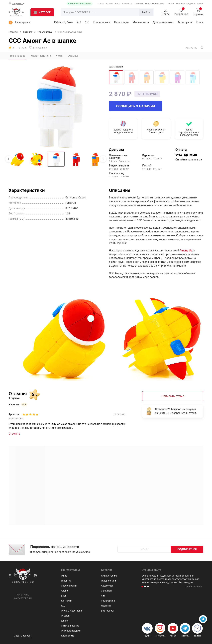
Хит (103, 596)
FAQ (63, 606)
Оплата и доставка (155, 3)
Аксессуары (185, 22)
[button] (142, 587)
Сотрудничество (70, 626)
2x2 (79, 22)
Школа (170, 3)
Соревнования (69, 586)
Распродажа (19, 22)
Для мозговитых (163, 22)
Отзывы (139, 3)
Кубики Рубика (63, 22)
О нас (101, 3)
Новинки (106, 606)
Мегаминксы (141, 22)
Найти (146, 12)
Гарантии (66, 581)
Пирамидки (121, 22)
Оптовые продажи (186, 3)
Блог (117, 3)
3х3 (87, 22)
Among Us (186, 251)
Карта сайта (68, 636)
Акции (109, 3)
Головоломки (102, 22)
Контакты (127, 3)
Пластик (71, 203)
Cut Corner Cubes (76, 198)
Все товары (107, 611)
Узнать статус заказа (81, 3)
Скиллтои (106, 591)
